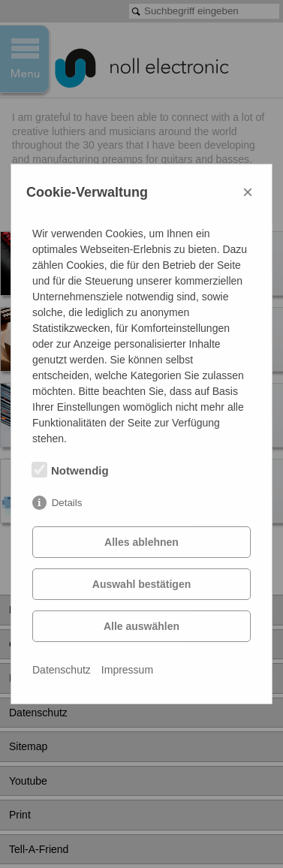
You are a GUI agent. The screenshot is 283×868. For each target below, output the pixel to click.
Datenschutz (62, 670)
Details (67, 503)
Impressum (127, 670)
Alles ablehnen (141, 542)
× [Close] (248, 192)
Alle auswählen (141, 626)
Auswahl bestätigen (141, 584)
